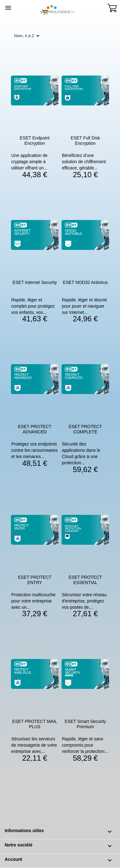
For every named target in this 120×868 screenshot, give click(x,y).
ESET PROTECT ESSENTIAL (85, 580)
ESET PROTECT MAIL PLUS (35, 724)
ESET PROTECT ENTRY (35, 580)
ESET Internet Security (35, 282)
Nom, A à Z (28, 36)
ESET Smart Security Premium (85, 724)
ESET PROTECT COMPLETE (85, 429)
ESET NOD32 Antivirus (85, 282)
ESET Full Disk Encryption (85, 141)
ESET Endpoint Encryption (35, 141)
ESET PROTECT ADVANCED (35, 429)
